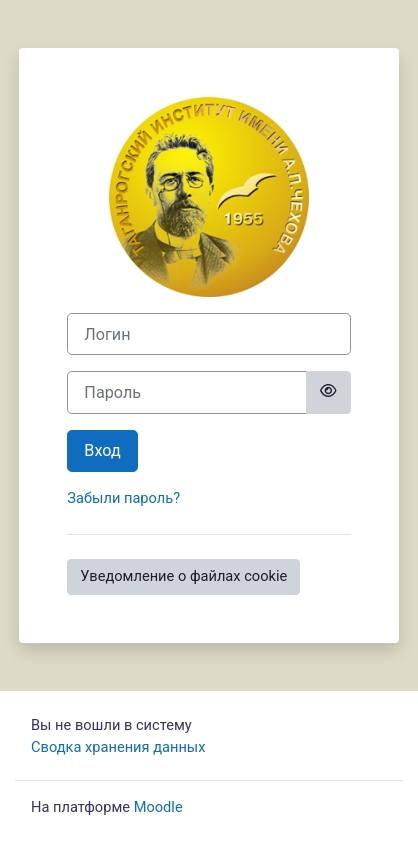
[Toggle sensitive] (328, 392)
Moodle (158, 807)
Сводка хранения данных (118, 747)
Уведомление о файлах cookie (183, 576)
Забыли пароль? (123, 498)
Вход (102, 450)
